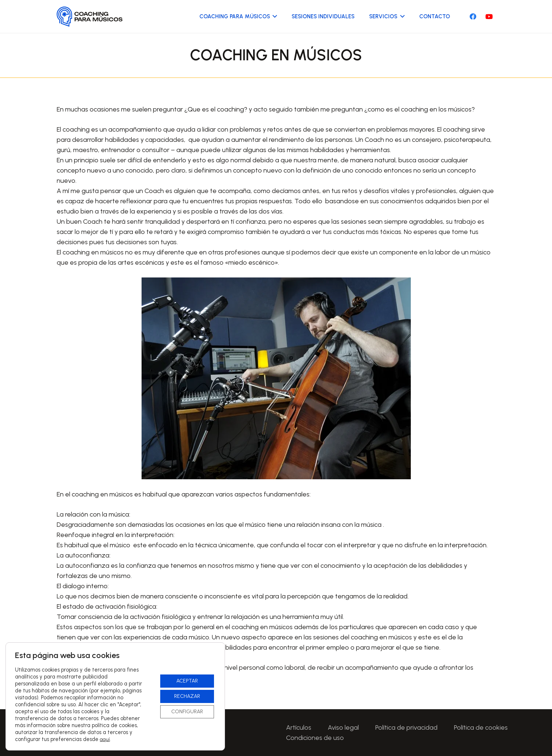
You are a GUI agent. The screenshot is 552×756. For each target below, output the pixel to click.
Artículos (299, 727)
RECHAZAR (187, 696)
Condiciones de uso (315, 738)
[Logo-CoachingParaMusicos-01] (90, 17)
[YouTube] (489, 16)
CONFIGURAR (187, 712)
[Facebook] (473, 16)
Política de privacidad (406, 727)
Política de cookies (481, 727)
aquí (105, 739)
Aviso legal (343, 727)
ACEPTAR (187, 681)
